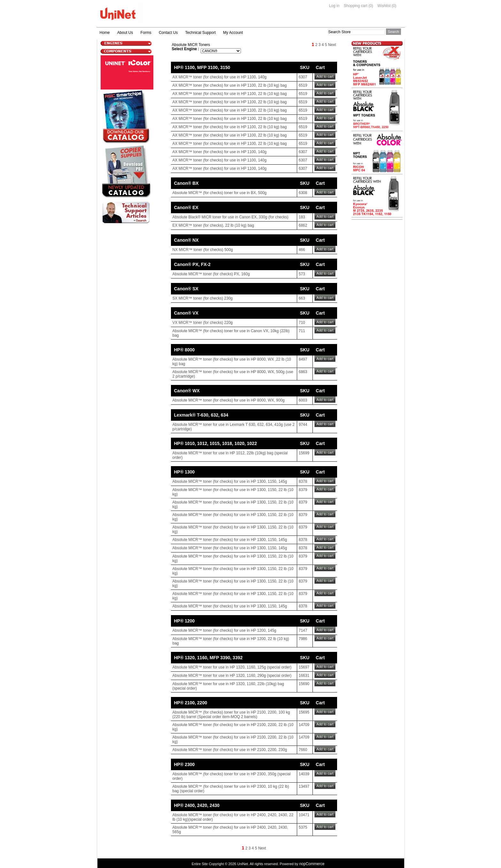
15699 (304, 453)
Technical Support (200, 33)
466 (302, 250)
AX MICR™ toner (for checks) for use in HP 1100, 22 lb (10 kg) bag (230, 85)
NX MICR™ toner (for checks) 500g (203, 250)
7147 (303, 630)
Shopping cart (356, 6)
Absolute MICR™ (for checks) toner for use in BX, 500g (220, 193)
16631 (304, 676)
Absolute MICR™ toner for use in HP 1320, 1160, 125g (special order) (232, 667)
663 (302, 298)
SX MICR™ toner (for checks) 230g (203, 298)
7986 (303, 639)
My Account (233, 33)
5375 (303, 827)
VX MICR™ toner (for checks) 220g (203, 323)
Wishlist (384, 6)
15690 (304, 684)
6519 (303, 85)
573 (302, 274)
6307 (303, 77)
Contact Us (168, 33)
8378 (303, 481)
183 (302, 217)
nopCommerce (312, 864)
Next (332, 45)
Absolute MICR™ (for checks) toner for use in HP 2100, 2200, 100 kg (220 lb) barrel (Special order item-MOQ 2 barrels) (231, 715)
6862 (303, 225)
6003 (303, 400)
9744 (303, 425)
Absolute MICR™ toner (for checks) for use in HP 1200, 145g (224, 630)
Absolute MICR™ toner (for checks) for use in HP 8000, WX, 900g (229, 400)
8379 (303, 490)
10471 (304, 815)
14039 (304, 774)
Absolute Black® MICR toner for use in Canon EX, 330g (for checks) (231, 217)
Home (105, 33)
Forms (146, 33)
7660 (303, 750)
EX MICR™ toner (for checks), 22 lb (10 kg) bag (213, 225)
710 (302, 323)
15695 (304, 712)
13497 (304, 786)
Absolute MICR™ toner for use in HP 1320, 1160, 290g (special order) (232, 676)
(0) (371, 6)
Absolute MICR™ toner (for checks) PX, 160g (211, 274)
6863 (303, 372)
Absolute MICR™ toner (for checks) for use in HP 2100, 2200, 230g (230, 750)
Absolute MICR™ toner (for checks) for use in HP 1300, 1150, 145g (230, 481)
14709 (304, 725)
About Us (125, 33)
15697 (304, 667)
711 (302, 331)
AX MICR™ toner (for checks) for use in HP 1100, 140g (220, 77)
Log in (334, 6)
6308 (303, 193)
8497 (303, 359)
